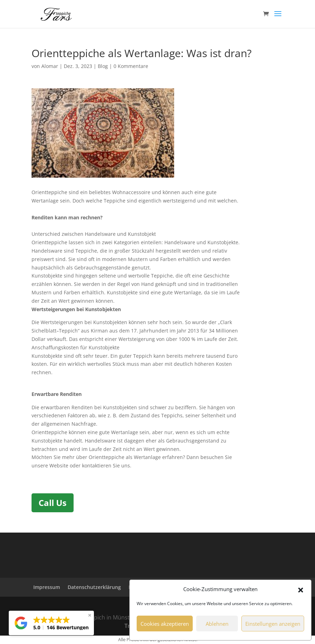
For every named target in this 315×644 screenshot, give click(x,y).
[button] (301, 589)
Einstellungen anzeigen (273, 624)
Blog (103, 66)
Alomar (50, 66)
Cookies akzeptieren (165, 624)
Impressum (47, 587)
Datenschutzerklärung (94, 587)
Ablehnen (217, 624)
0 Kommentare (131, 66)
